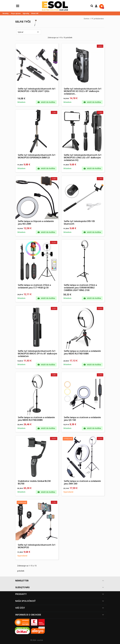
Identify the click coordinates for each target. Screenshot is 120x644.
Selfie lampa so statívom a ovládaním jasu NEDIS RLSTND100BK (82, 352)
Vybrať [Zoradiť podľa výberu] (29, 32)
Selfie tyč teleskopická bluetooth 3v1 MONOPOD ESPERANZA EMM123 (37, 156)
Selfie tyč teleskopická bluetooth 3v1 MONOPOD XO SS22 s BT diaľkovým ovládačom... (83, 91)
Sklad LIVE (35, 13)
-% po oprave (16, 13)
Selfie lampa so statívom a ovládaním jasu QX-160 (82, 419)
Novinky (6, 13)
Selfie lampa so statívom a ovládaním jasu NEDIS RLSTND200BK (36, 419)
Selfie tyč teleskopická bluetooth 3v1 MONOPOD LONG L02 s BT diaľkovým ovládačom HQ (83, 158)
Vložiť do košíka (46, 102)
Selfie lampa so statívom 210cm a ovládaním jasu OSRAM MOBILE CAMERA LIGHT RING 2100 (80, 288)
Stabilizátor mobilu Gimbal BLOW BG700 (34, 482)
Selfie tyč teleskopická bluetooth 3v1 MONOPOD (37, 546)
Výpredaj (26, 13)
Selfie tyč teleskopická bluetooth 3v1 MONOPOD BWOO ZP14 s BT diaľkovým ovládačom (37, 354)
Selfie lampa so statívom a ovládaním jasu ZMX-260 (82, 482)
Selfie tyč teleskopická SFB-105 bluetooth (79, 222)
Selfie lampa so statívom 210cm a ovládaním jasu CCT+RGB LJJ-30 (34, 286)
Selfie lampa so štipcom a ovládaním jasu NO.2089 (36, 222)
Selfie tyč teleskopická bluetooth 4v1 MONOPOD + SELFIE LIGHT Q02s (37, 90)
